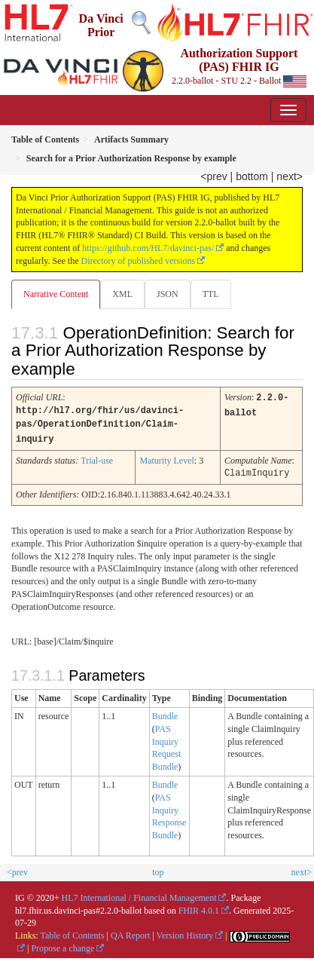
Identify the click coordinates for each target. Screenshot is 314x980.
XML (122, 294)
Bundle (165, 713)
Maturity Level (166, 458)
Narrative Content (56, 294)
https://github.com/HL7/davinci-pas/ (148, 248)
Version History (185, 933)
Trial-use (97, 458)
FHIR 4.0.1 (199, 908)
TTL (211, 294)
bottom (252, 176)
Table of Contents (72, 933)
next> (290, 176)
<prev (213, 176)
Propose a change (62, 945)
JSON (168, 294)
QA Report (130, 933)
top (158, 869)
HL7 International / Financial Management (139, 895)
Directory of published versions (139, 261)
